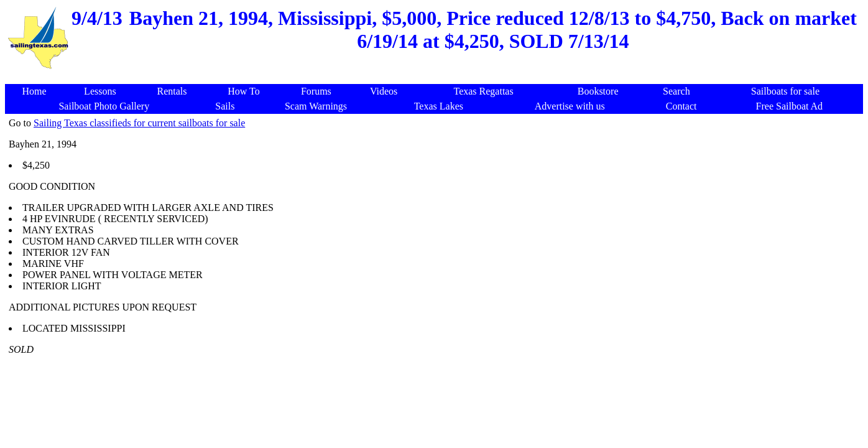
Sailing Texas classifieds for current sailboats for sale (139, 123)
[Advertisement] (436, 77)
